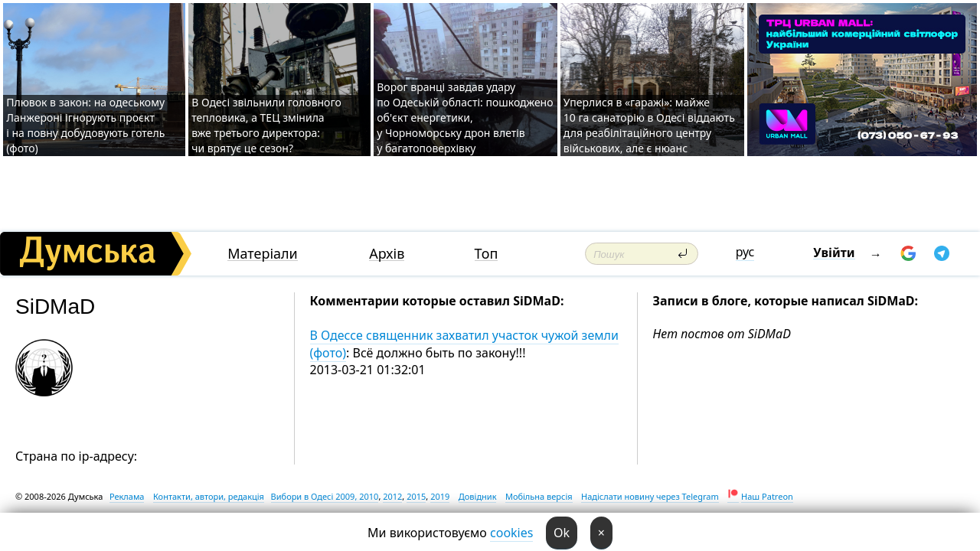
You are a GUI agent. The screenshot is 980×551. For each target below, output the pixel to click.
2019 (440, 496)
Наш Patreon (767, 496)
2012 (392, 496)
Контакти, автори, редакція (209, 496)
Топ (487, 254)
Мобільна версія (539, 496)
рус (745, 252)
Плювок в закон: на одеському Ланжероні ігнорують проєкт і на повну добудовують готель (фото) (85, 125)
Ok (562, 533)
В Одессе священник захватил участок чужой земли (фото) (464, 344)
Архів (387, 254)
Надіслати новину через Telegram (650, 496)
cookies (511, 533)
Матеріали (263, 254)
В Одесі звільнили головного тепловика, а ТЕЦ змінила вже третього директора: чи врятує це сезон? (266, 125)
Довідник (478, 496)
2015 (416, 496)
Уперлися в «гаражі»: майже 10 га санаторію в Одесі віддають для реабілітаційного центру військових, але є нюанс (649, 125)
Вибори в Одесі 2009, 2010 (325, 496)
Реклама (127, 496)
